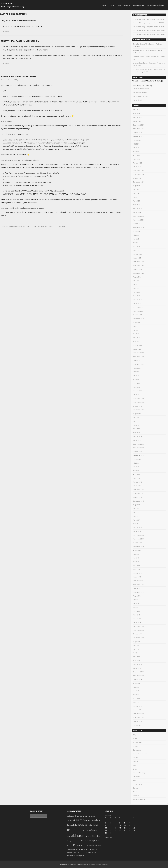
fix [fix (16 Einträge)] (85, 830)
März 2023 (137, 250)
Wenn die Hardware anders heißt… (19, 76)
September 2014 (139, 638)
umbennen (62, 226)
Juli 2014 (136, 645)
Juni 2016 (136, 558)
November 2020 (138, 357)
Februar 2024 (137, 208)
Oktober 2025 (138, 133)
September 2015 (139, 592)
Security (127, 5)
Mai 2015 (136, 607)
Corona (136, 746)
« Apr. (107, 838)
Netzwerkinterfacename (40, 226)
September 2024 (139, 182)
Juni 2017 (136, 512)
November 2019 (138, 402)
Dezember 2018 (138, 444)
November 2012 (138, 717)
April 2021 (136, 338)
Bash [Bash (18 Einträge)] (73, 816)
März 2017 (137, 524)
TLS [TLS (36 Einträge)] (79, 853)
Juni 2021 (136, 330)
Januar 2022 (137, 303)
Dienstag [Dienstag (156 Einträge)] (79, 825)
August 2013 (137, 683)
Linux (104, 5)
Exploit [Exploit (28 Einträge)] (95, 825)
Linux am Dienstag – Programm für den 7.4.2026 (149, 23)
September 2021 (139, 319)
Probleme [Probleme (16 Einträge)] (70, 846)
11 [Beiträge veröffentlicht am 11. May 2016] (115, 825)
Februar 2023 (137, 254)
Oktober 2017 (138, 497)
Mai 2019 (136, 425)
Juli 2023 (136, 235)
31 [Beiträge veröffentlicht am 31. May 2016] (111, 833)
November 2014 (138, 630)
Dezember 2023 (138, 216)
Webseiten (136, 86)
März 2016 (137, 569)
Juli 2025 (136, 144)
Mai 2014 (136, 653)
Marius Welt (6, 4)
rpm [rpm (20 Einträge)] (99, 846)
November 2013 (138, 676)
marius (20, 80)
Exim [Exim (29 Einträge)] (90, 825)
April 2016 (136, 566)
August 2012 (137, 725)
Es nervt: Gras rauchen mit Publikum (20, 41)
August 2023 (137, 231)
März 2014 (137, 660)
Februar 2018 (137, 482)
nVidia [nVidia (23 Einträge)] (86, 841)
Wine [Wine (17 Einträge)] (75, 856)
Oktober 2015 (138, 588)
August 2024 (137, 186)
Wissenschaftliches (139, 799)
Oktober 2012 (138, 721)
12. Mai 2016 (5, 32)
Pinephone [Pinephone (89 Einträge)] (94, 841)
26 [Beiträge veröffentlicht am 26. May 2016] (120, 830)
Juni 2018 (136, 467)
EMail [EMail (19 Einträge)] (86, 825)
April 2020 (136, 383)
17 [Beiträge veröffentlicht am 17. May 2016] (111, 828)
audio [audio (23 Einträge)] (69, 816)
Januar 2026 (137, 121)
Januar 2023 (137, 258)
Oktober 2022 (138, 269)
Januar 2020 (137, 395)
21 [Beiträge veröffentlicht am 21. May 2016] (129, 828)
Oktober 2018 (138, 452)
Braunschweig (139, 5)
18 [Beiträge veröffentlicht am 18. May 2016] (115, 828)
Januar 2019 (137, 440)
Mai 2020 (136, 379)
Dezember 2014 (138, 626)
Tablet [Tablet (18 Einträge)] (76, 853)
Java (119, 5)
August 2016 (137, 550)
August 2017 (137, 505)
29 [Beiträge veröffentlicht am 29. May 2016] (134, 830)
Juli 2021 (136, 326)
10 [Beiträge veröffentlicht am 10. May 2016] (111, 825)
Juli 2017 (136, 509)
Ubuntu (51, 226)
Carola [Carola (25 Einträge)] (93, 816)
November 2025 (138, 129)
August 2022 (137, 277)
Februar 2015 (137, 619)
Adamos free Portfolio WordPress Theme (75, 864)
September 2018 (139, 455)
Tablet (135, 792)
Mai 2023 (136, 243)
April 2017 (136, 520)
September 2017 (139, 501)
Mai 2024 (136, 197)
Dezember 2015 (138, 581)
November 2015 (138, 585)
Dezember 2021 (138, 307)
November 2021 (138, 311)
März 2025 (137, 159)
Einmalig (149, 86)
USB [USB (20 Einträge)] (94, 853)
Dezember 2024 (138, 170)
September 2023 (139, 227)
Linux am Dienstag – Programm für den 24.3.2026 (149, 30)
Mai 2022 (136, 288)
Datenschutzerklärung (155, 5)
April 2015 (136, 611)
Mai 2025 (136, 152)
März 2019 (137, 433)
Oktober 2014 (138, 634)
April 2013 (136, 698)
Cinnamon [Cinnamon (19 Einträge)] (70, 820)
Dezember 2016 (138, 535)
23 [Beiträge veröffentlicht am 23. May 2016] (106, 830)
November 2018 (138, 448)
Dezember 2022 (138, 262)
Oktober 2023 (138, 224)
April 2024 (136, 201)
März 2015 (137, 615)
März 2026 (137, 114)
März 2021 (137, 341)
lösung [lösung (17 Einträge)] (69, 841)
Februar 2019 (137, 436)
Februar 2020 (137, 391)
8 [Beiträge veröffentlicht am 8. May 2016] (134, 823)
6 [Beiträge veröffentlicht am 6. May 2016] (124, 823)
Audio (135, 739)
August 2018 (137, 459)
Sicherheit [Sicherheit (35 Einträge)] (80, 849)
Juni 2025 (136, 148)
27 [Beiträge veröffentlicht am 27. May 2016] (125, 830)
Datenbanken (137, 750)
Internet (136, 761)
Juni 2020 (136, 376)
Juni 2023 (136, 239)
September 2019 (139, 410)
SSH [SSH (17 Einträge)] (90, 850)
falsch (24, 226)
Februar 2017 (137, 528)
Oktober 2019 (138, 406)
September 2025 (139, 136)
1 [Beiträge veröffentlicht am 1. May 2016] (134, 820)
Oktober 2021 (138, 315)
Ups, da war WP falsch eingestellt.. (19, 21)
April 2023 (136, 246)
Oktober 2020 (138, 360)
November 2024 (138, 174)
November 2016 (138, 539)
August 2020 (137, 368)
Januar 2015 (137, 623)
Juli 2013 (136, 687)
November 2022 (138, 265)
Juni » (112, 838)
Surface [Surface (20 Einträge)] (94, 850)
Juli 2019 (136, 417)
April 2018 (136, 474)
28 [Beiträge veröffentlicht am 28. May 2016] (129, 830)
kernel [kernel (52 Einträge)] (70, 836)
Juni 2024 (136, 193)
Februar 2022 (137, 300)
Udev (56, 226)
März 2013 (137, 702)
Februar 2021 (137, 345)
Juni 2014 (136, 649)
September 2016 (139, 547)
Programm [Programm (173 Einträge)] (80, 845)
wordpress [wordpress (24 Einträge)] (80, 856)
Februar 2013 (137, 706)
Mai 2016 (136, 562)
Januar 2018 (137, 486)
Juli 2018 (136, 463)
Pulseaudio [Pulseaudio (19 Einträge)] (91, 846)
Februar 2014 (137, 664)
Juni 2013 (136, 691)
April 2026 (136, 110)
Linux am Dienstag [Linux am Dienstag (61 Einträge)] (91, 836)
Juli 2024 (136, 189)
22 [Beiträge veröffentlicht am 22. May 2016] (134, 828)
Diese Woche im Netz (140, 754)
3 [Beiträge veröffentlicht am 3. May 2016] (110, 823)
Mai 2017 (136, 516)
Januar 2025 (137, 167)
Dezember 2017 (138, 490)
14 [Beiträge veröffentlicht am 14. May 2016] (129, 825)
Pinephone (137, 777)
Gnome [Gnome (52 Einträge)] (94, 830)
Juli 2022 (136, 281)
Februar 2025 (137, 163)
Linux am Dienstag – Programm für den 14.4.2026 (149, 19)
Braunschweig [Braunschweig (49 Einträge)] (81, 816)
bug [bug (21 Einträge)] (89, 816)
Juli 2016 (136, 554)
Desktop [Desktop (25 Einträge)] (70, 825)
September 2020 (139, 364)
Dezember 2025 (138, 125)
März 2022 (137, 296)
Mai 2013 (136, 695)
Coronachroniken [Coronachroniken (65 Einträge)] (91, 820)
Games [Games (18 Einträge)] (89, 830)
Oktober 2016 (138, 543)
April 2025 (136, 155)
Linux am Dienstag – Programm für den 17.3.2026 (149, 34)
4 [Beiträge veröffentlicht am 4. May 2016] (115, 823)
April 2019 (136, 429)
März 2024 (137, 205)
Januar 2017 (137, 531)
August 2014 (137, 642)
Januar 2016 (137, 577)
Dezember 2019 (138, 398)
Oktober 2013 (138, 679)
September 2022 (139, 273)
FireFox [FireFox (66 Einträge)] (81, 830)
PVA (134, 780)
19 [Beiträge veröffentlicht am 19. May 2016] (120, 828)
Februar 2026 (137, 117)
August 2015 (137, 596)
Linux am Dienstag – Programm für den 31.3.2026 (149, 27)
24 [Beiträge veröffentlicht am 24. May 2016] (111, 830)
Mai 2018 (136, 471)
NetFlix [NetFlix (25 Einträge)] (81, 841)
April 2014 (136, 657)
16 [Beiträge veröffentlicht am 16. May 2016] (106, 828)
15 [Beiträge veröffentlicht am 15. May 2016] (134, 825)
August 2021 (137, 322)
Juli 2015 (136, 600)
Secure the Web (138, 784)
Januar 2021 (137, 349)
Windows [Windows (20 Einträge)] (70, 856)
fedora (29, 226)
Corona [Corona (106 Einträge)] (78, 820)
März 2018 (137, 478)
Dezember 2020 (138, 353)
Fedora (112, 5)
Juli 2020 (136, 372)
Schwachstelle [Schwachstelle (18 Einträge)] (71, 850)
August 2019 (137, 414)
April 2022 (136, 292)
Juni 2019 (136, 421)
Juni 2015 (136, 604)
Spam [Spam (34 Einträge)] (86, 849)
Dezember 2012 (138, 714)
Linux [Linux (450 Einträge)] (77, 835)
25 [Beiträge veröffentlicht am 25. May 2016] (115, 830)
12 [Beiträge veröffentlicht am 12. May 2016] (120, 825)
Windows (136, 796)
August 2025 (137, 140)
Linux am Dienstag (139, 773)
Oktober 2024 (138, 178)
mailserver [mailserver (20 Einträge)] (75, 841)
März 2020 (137, 387)
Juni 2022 (136, 284)
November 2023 (138, 220)
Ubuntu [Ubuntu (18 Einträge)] (83, 853)
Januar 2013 (137, 710)
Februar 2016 (137, 573)
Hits (143, 86)
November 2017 (138, 493)
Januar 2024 (137, 212)
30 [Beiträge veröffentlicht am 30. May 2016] (106, 833)
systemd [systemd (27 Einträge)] (70, 853)
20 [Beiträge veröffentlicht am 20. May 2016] (125, 828)
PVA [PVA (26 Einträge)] (96, 846)
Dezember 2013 (138, 672)
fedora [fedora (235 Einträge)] (72, 830)
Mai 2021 (136, 334)
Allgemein (136, 735)
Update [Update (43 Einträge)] (89, 853)
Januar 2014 (137, 668)
